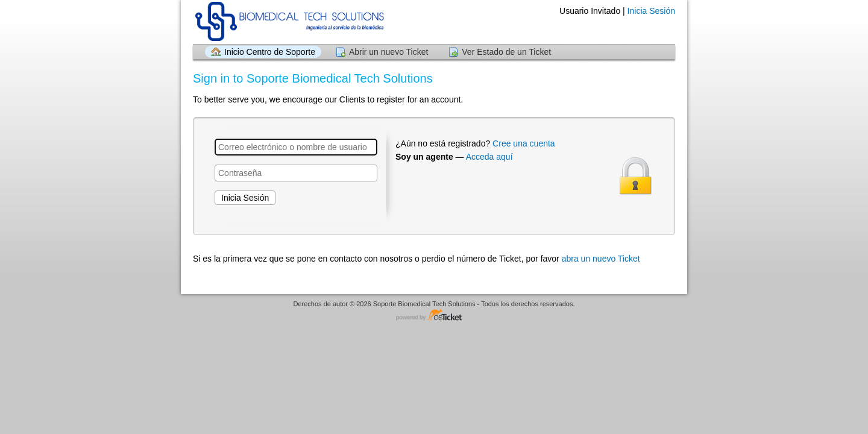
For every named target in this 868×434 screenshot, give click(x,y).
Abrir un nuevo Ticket (389, 52)
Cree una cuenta (524, 143)
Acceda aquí (489, 157)
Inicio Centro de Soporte (270, 52)
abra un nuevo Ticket (601, 259)
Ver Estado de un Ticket (506, 52)
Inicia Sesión (651, 11)
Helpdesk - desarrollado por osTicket (434, 316)
